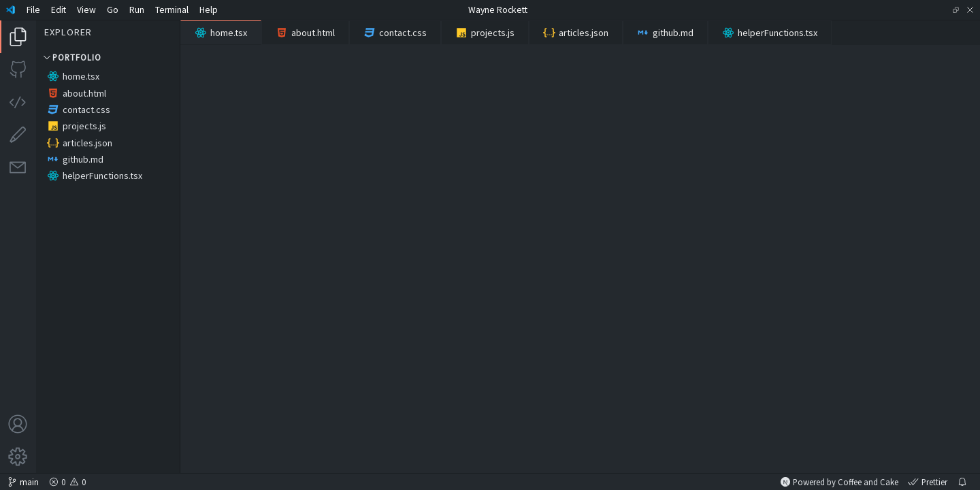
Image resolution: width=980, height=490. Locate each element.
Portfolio (71, 57)
